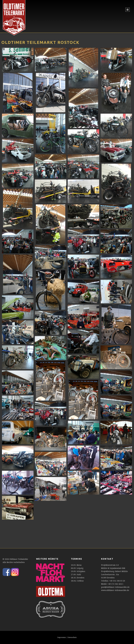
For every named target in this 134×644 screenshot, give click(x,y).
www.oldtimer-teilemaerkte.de (115, 590)
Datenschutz (72, 637)
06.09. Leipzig (77, 568)
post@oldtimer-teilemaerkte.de (115, 587)
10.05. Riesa (76, 565)
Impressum (62, 637)
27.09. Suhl (76, 575)
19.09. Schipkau (78, 571)
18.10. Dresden (78, 578)
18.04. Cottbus (77, 581)
